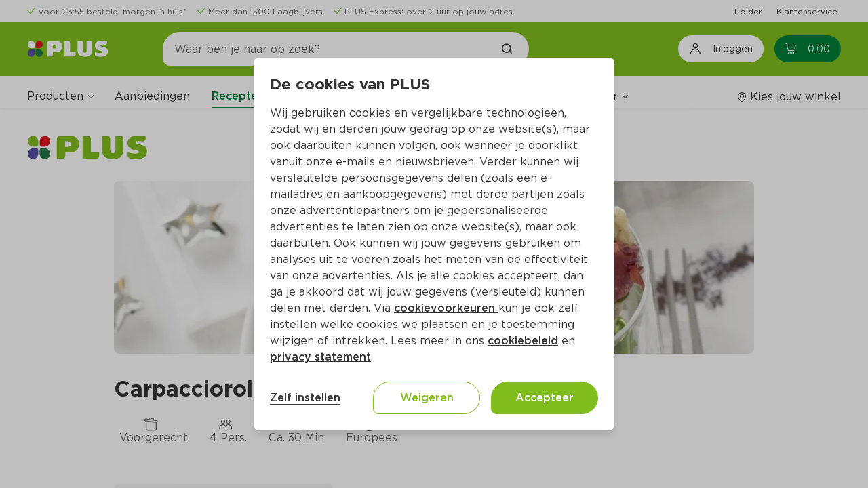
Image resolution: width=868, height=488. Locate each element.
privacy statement (320, 357)
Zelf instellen (305, 398)
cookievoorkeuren (446, 308)
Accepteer (545, 398)
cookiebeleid (523, 341)
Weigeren (427, 398)
